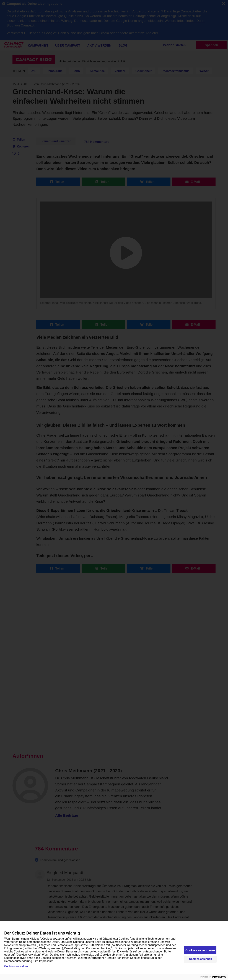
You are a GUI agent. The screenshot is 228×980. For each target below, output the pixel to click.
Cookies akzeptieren (200, 950)
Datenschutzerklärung (18, 961)
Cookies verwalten (16, 966)
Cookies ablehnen (201, 959)
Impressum (46, 961)
